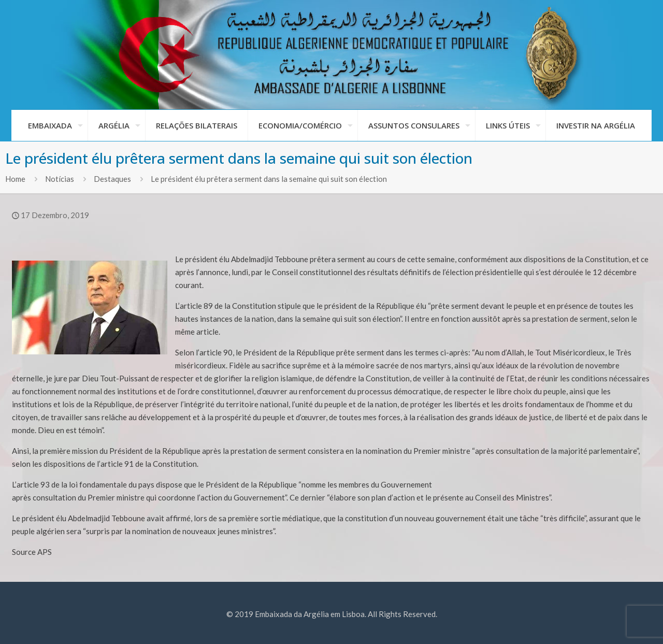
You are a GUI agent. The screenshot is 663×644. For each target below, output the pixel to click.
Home (15, 179)
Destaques (112, 179)
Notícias (60, 179)
